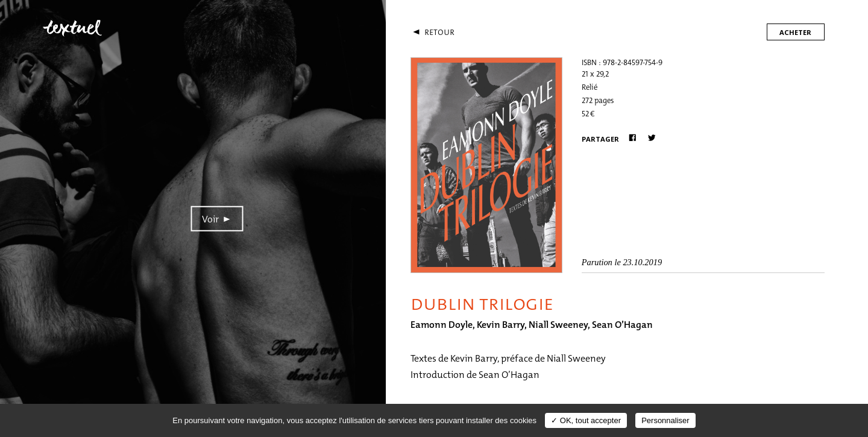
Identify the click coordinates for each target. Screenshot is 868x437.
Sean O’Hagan (622, 325)
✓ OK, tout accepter (586, 420)
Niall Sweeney (558, 325)
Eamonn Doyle (442, 325)
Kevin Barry (501, 325)
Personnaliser (665, 420)
